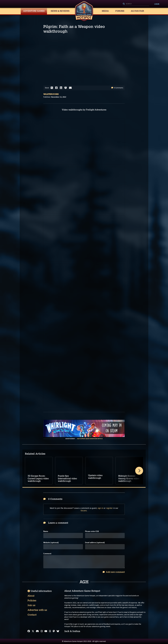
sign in (100, 508)
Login (157, 4)
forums (84, 511)
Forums (120, 11)
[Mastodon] (54, 631)
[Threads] (50, 631)
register (109, 508)
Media (105, 11)
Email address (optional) (95, 543)
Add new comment (114, 572)
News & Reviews (60, 11)
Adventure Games (34, 11)
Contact (32, 615)
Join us (31, 605)
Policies (32, 601)
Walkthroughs (51, 94)
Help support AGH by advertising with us (90, 439)
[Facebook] (29, 631)
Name (46, 531)
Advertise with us (37, 610)
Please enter (92, 531)
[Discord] (37, 631)
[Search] (136, 4)
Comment (47, 554)
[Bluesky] (58, 631)
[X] (33, 631)
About (31, 596)
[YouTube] (46, 631)
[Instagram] (42, 631)
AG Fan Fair (137, 11)
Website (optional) (51, 543)
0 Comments (117, 88)
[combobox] (136, 4)
